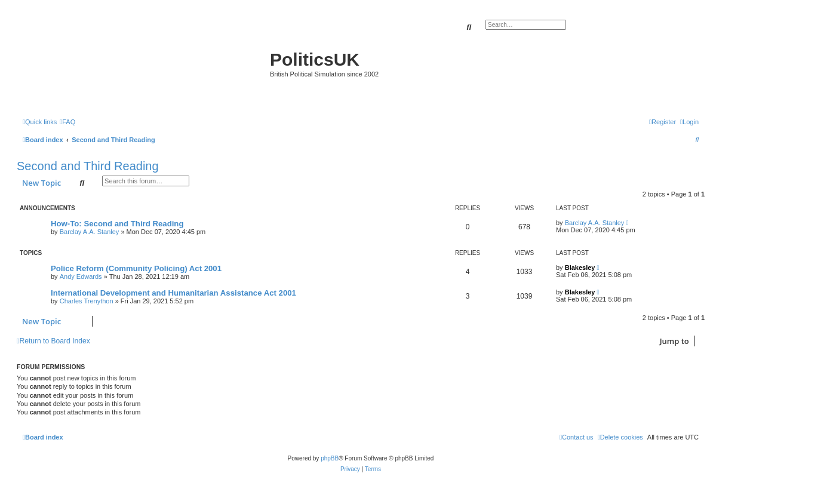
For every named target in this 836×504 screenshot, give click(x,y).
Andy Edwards (81, 276)
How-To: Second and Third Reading (117, 224)
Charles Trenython (87, 301)
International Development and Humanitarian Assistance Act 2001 (173, 293)
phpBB (330, 458)
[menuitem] (67, 122)
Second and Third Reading (88, 166)
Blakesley (580, 268)
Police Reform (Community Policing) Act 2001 (136, 268)
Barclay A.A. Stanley (90, 232)
